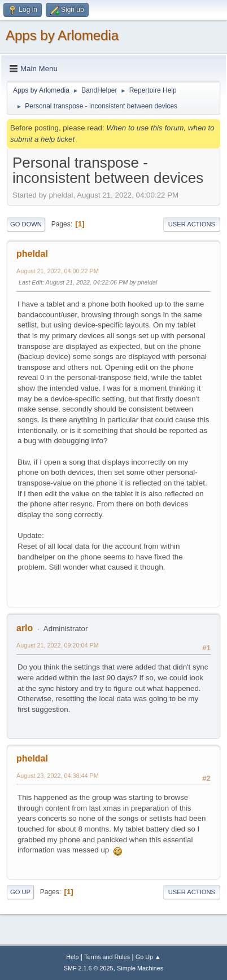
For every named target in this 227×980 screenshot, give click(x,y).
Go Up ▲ (148, 957)
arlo (25, 628)
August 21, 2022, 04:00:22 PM (58, 271)
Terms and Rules (107, 957)
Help (72, 957)
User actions (192, 224)
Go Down (26, 224)
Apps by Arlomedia (62, 35)
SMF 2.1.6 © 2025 (89, 968)
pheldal (32, 254)
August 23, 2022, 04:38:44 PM (58, 776)
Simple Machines (140, 968)
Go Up (20, 892)
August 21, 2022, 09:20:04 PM (58, 645)
